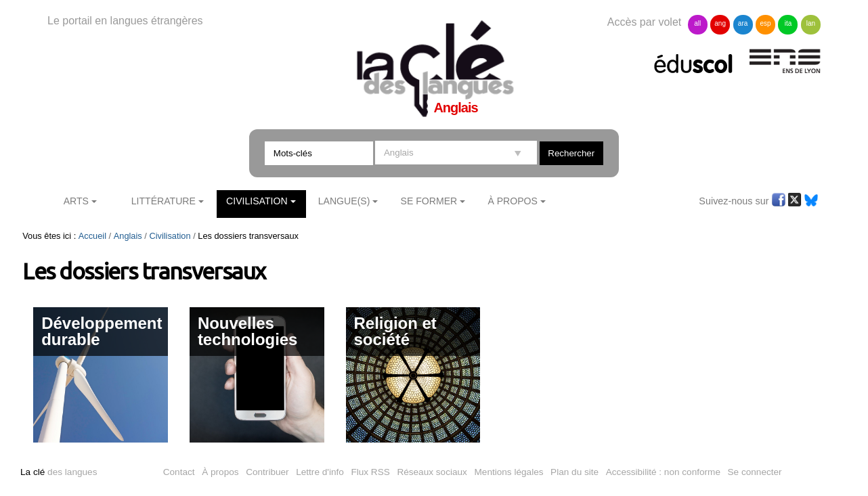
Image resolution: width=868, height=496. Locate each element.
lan (811, 23)
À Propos (513, 201)
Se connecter (755, 472)
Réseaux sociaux (432, 472)
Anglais (128, 236)
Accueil (92, 236)
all (697, 23)
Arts (76, 201)
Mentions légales (509, 472)
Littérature (164, 201)
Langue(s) (344, 201)
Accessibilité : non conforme (663, 472)
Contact (179, 472)
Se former (429, 201)
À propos (220, 472)
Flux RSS (370, 472)
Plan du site (574, 472)
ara (743, 23)
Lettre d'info (320, 472)
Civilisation (257, 201)
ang (720, 23)
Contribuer (267, 472)
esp (765, 23)
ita (788, 23)
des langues (59, 472)
